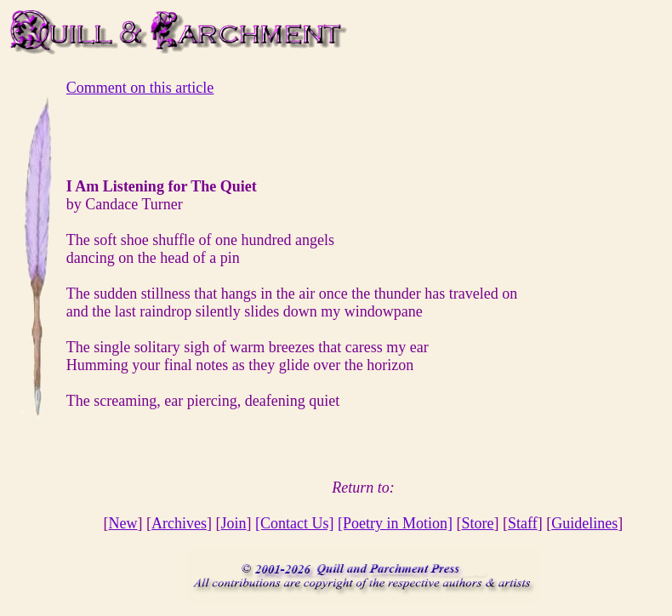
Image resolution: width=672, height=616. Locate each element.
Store (478, 523)
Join (234, 523)
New (123, 523)
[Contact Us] (294, 523)
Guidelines (584, 523)
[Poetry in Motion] (395, 523)
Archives (179, 523)
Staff (523, 523)
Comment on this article (140, 88)
